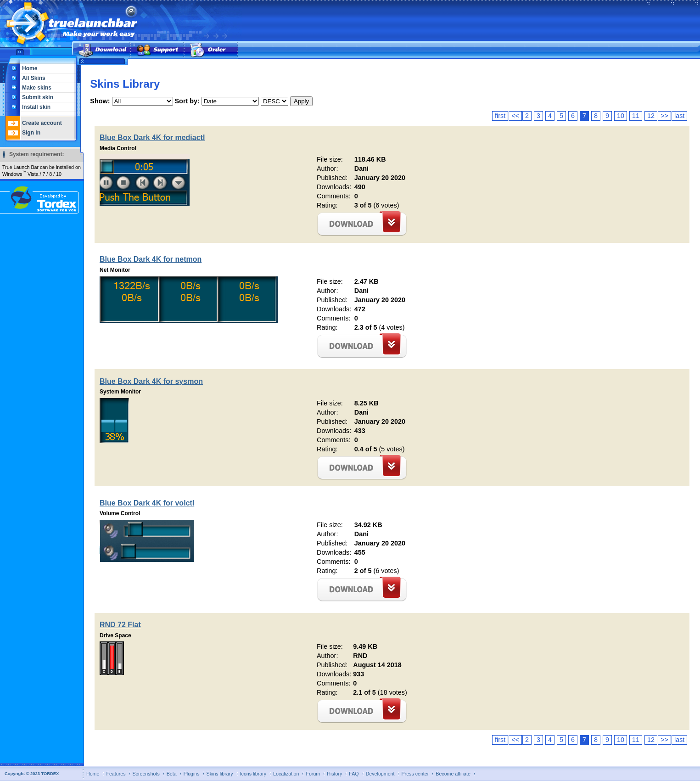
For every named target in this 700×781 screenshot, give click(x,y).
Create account (42, 123)
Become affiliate (453, 774)
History (334, 774)
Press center (415, 774)
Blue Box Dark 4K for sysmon (151, 381)
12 (651, 116)
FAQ (354, 774)
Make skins (37, 88)
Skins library (220, 774)
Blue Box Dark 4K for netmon (151, 259)
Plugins (192, 774)
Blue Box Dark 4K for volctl (147, 503)
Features (116, 774)
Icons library (253, 774)
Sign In (31, 133)
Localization (286, 774)
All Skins (34, 78)
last (679, 116)
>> (664, 116)
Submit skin (38, 97)
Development (380, 774)
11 (636, 116)
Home (30, 68)
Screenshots (146, 774)
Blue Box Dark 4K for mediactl (152, 138)
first (500, 116)
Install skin (36, 107)
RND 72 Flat (120, 625)
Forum (313, 774)
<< (515, 116)
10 (621, 116)
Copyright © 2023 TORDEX (32, 774)
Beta (172, 774)
